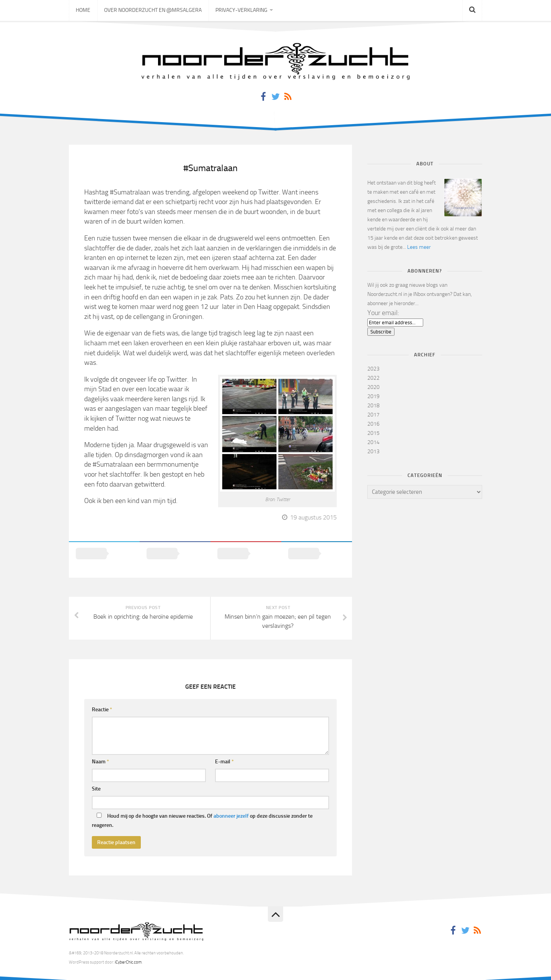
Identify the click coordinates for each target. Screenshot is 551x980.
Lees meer (419, 247)
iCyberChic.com (128, 952)
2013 (373, 452)
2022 (373, 378)
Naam (100, 752)
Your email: (383, 313)
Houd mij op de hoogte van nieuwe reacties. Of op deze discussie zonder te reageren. (202, 811)
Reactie (102, 700)
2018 (373, 406)
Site (96, 779)
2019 (373, 396)
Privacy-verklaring (239, 11)
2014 (373, 442)
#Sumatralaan (211, 168)
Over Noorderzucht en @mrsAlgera (151, 11)
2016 (373, 424)
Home (83, 11)
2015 (373, 433)
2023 (373, 369)
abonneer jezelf (231, 806)
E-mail (224, 752)
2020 (373, 387)
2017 (373, 415)
